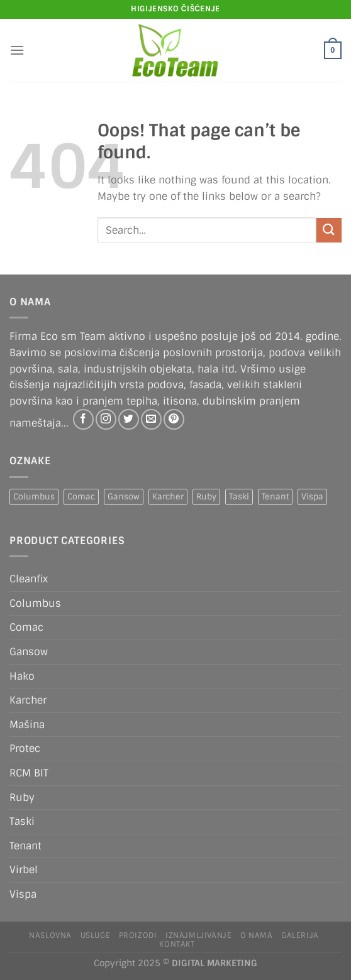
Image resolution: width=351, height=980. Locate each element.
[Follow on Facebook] (83, 419)
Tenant (25, 846)
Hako (22, 676)
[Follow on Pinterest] (174, 419)
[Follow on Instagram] (106, 419)
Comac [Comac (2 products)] (81, 497)
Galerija (300, 935)
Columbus (35, 603)
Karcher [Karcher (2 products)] (168, 497)
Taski (22, 821)
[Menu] (17, 50)
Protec (25, 749)
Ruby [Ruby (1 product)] (206, 497)
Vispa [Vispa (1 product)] (312, 497)
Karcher (28, 700)
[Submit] (329, 230)
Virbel (24, 870)
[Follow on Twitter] (129, 419)
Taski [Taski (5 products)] (239, 497)
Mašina (27, 725)
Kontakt (177, 944)
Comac (26, 627)
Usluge (96, 935)
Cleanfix (29, 579)
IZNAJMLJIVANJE (199, 935)
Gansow (29, 652)
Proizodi (138, 935)
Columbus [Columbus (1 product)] (34, 497)
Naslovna (50, 935)
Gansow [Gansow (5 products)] (124, 497)
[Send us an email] (151, 419)
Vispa (23, 894)
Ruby (22, 798)
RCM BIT (29, 773)
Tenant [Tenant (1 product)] (275, 497)
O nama (257, 935)
